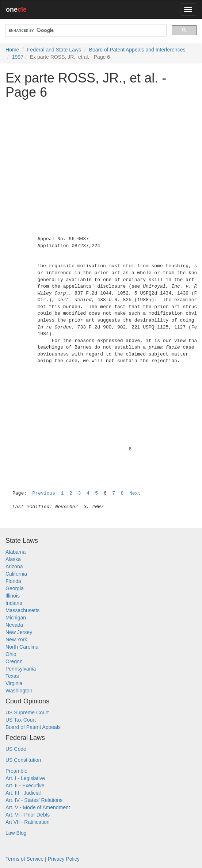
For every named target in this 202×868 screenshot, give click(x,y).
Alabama (16, 552)
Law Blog (16, 833)
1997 (18, 57)
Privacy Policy (64, 859)
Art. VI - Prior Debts (28, 815)
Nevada (14, 625)
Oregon (14, 661)
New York (16, 640)
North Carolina (22, 647)
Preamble (16, 771)
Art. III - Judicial (23, 793)
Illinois (13, 596)
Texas (12, 676)
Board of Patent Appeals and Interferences (137, 50)
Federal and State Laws (54, 50)
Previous (44, 493)
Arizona (14, 566)
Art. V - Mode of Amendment (38, 807)
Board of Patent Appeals (33, 727)
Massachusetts (22, 610)
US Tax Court (21, 720)
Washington (19, 691)
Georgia (15, 588)
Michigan (16, 618)
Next (135, 493)
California (16, 574)
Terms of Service (24, 859)
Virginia (14, 683)
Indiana (14, 603)
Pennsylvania (21, 669)
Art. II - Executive (25, 786)
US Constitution (23, 760)
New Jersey (19, 632)
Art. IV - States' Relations (34, 800)
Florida (13, 581)
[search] (85, 30)
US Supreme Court (27, 713)
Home (12, 50)
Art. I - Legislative (25, 778)
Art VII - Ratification (28, 822)
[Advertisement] (101, 156)
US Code (16, 749)
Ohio (11, 654)
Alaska (13, 559)
